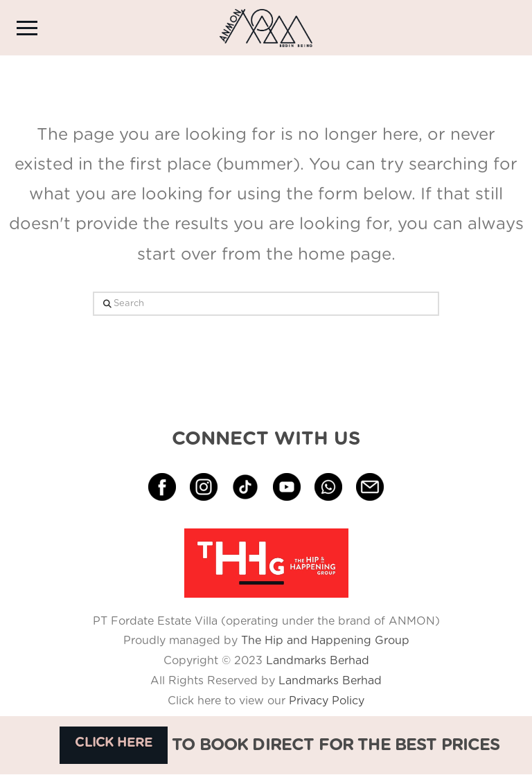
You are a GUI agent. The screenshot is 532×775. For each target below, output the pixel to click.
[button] (27, 28)
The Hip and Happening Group (325, 641)
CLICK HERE (114, 743)
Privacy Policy (325, 701)
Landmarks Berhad (318, 661)
